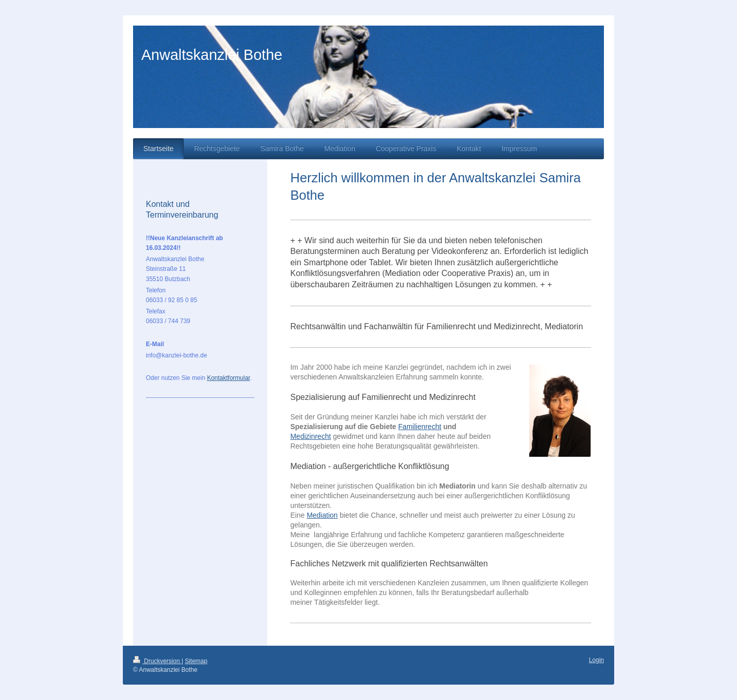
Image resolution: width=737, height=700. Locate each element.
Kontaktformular (228, 378)
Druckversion (157, 661)
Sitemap (196, 661)
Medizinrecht (310, 436)
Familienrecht (420, 427)
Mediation (322, 515)
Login (597, 660)
